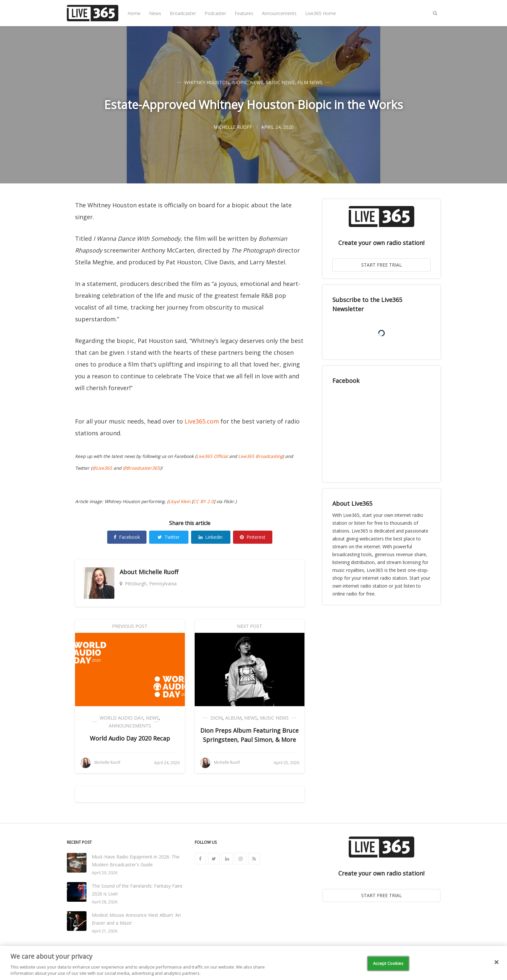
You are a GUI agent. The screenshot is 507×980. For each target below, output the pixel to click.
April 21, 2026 (105, 931)
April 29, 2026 (105, 873)
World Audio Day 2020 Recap (130, 738)
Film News (310, 82)
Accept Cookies (388, 963)
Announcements (279, 13)
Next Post (250, 626)
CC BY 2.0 (203, 501)
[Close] (497, 962)
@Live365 (102, 468)
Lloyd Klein (179, 501)
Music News (280, 82)
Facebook (127, 537)
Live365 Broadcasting (260, 456)
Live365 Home (321, 13)
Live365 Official (212, 456)
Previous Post (130, 626)
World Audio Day (121, 718)
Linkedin (211, 537)
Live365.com (202, 421)
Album (233, 718)
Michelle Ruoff (158, 572)
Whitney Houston (207, 82)
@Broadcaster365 (141, 468)
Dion (216, 718)
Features (244, 13)
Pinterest (253, 537)
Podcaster (215, 13)
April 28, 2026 (105, 902)
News (155, 13)
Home (134, 13)
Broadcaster (183, 13)
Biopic (240, 82)
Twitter (169, 537)
